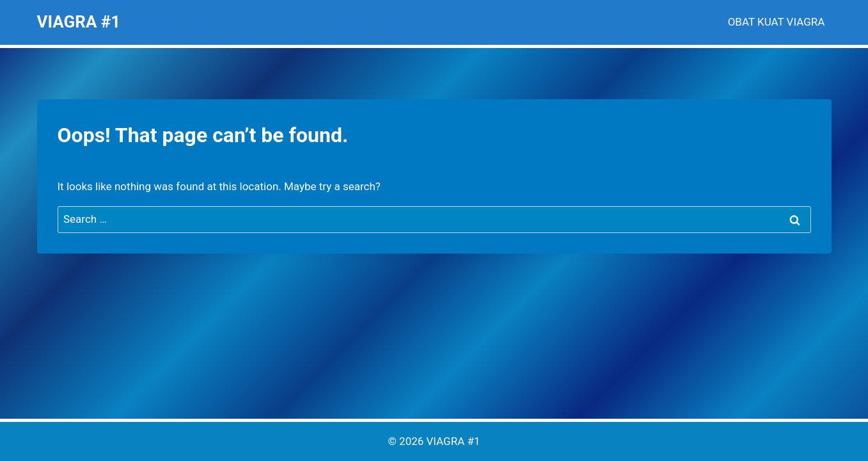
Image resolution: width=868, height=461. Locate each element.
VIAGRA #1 (454, 441)
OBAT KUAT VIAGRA (777, 22)
